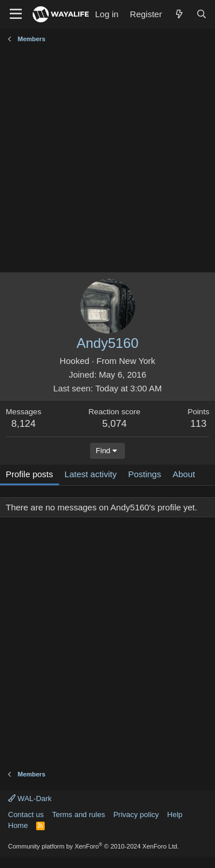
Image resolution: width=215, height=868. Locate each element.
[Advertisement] (107, 159)
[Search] (202, 14)
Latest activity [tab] (91, 474)
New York (137, 361)
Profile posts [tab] (30, 474)
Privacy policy (136, 815)
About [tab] (184, 474)
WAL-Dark (30, 798)
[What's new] (179, 14)
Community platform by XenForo (93, 846)
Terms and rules (79, 815)
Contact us (26, 815)
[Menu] (16, 14)
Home (18, 825)
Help (175, 815)
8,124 (24, 424)
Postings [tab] (144, 474)
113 (198, 424)
